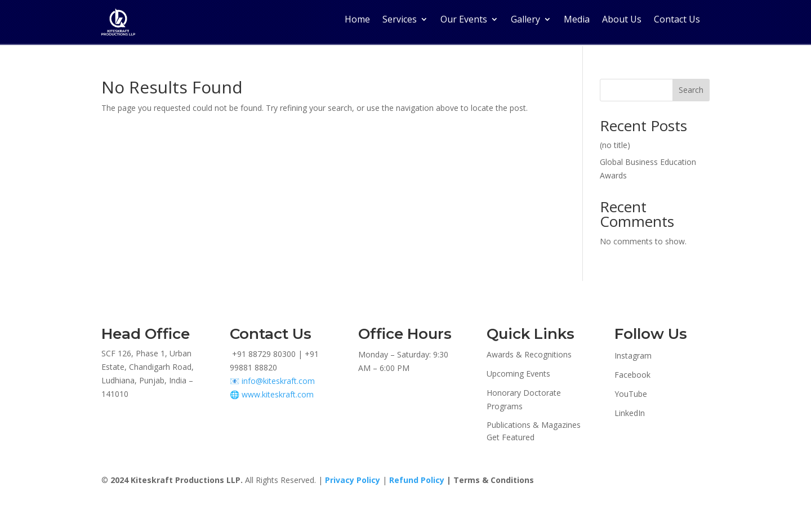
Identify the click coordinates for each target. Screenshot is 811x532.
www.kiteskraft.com (278, 393)
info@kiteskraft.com (278, 380)
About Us (622, 19)
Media (577, 19)
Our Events (464, 19)
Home (357, 19)
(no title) (615, 144)
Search (691, 89)
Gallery (525, 19)
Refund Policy (417, 479)
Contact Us (677, 19)
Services (400, 19)
